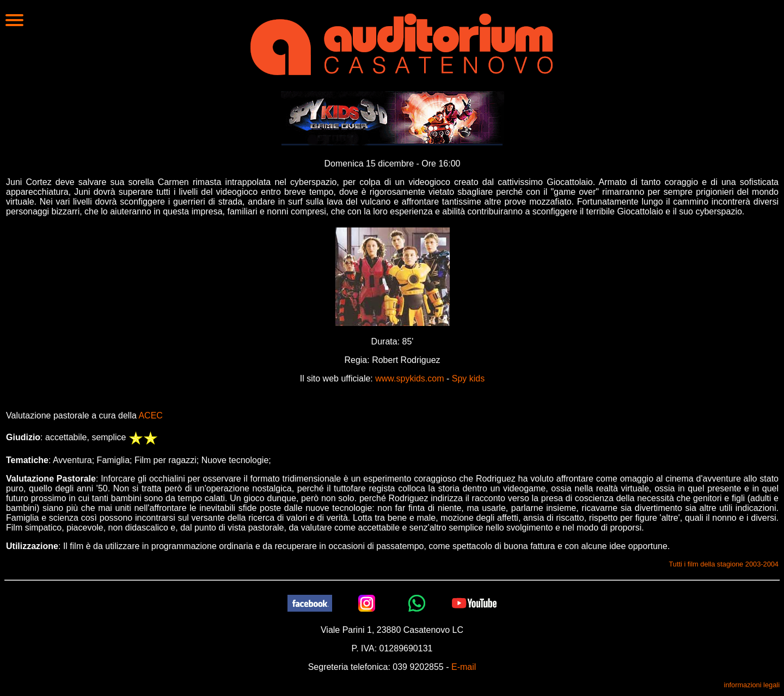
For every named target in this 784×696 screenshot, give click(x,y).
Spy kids (468, 378)
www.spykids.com (409, 378)
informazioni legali (752, 685)
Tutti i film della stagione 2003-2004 (724, 564)
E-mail (464, 667)
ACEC (150, 415)
